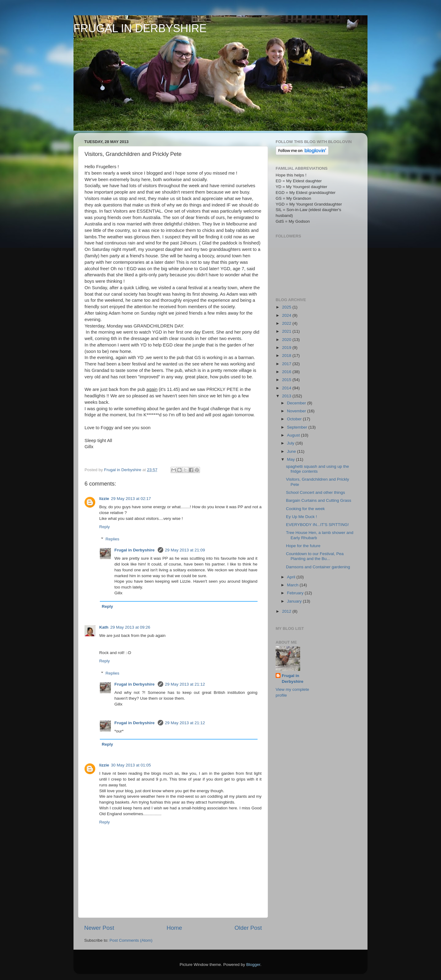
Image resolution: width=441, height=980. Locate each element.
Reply (105, 527)
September (298, 427)
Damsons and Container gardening (318, 567)
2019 (287, 348)
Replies (113, 539)
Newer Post (99, 928)
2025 (287, 307)
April (292, 577)
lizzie (104, 499)
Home (174, 928)
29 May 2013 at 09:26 (130, 627)
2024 (287, 315)
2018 (287, 356)
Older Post (248, 928)
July (291, 443)
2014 (287, 388)
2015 (287, 380)
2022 (287, 323)
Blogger (253, 965)
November (297, 411)
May (291, 459)
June (292, 451)
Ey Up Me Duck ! (302, 517)
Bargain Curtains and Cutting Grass (319, 500)
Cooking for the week (305, 509)
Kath (104, 627)
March (293, 585)
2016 (287, 372)
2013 (287, 396)
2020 (287, 340)
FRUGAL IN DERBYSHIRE (140, 28)
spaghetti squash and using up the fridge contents (318, 469)
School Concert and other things (316, 492)
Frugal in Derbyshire (135, 550)
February (296, 593)
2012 (287, 611)
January (295, 601)
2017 (287, 364)
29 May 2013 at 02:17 (131, 499)
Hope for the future (303, 546)
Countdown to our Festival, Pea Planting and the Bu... (315, 556)
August (294, 435)
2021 (287, 331)
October (295, 419)
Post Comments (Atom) (131, 940)
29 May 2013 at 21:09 (185, 550)
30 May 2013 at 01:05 (131, 765)
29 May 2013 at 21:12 (185, 684)
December (297, 403)
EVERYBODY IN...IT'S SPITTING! (317, 525)
